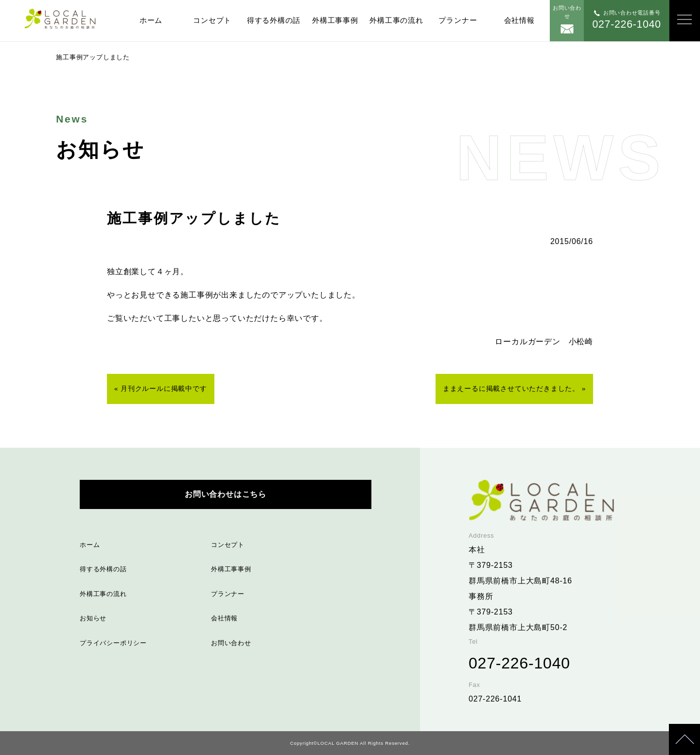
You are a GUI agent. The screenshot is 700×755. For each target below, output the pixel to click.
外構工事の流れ (396, 20)
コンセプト (212, 20)
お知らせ (93, 618)
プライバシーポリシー (113, 643)
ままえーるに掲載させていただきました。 (511, 389)
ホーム (151, 20)
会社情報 (519, 20)
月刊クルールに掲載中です (164, 389)
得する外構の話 (274, 20)
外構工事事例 (335, 20)
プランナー (458, 20)
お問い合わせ (231, 643)
